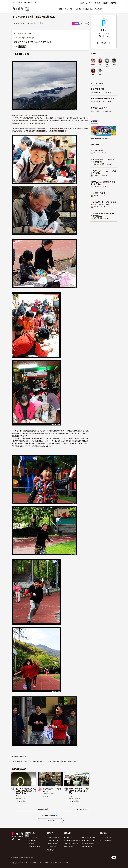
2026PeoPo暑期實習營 (99, 138)
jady (100, 65)
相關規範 (32, 840)
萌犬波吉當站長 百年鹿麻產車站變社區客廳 (103, 160)
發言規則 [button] (86, 809)
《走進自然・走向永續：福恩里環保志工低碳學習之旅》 (103, 203)
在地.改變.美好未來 (88, 844)
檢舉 (86, 23)
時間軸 (31, 844)
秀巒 (23, 42)
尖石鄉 (30, 34)
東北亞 (43, 42)
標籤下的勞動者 (97, 150)
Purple (71, 796)
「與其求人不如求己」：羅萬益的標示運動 (103, 172)
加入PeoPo (90, 3)
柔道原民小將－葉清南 (52, 789)
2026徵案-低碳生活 (88, 837)
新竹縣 (24, 34)
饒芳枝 (96, 207)
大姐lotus (107, 65)
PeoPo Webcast (52, 840)
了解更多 (104, 43)
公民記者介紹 (51, 847)
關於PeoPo (33, 837)
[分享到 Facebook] (17, 54)
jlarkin (93, 65)
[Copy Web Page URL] (28, 54)
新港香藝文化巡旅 (98, 193)
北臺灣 (49, 42)
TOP (114, 857)
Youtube (19, 839)
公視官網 (106, 3)
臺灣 (20, 34)
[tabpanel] (50, 815)
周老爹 (96, 195)
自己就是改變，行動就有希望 (103, 99)
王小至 (104, 30)
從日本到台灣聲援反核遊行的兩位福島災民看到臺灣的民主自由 (26, 791)
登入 (83, 3)
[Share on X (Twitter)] (20, 54)
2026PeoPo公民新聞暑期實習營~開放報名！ (103, 183)
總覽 (61, 9)
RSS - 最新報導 (106, 837)
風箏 (27, 42)
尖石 (19, 42)
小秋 (93, 75)
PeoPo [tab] (43, 809)
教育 (31, 42)
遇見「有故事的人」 (88, 847)
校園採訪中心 (88, 9)
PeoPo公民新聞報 (53, 837)
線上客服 (113, 3)
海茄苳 (114, 65)
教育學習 (22, 38)
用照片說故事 (69, 847)
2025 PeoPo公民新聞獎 (72, 840)
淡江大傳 (45, 791)
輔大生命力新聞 (99, 164)
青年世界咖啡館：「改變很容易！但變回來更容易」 (79, 791)
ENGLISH (98, 3)
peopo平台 (98, 186)
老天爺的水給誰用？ (99, 108)
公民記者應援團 (52, 844)
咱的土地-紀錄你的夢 (71, 844)
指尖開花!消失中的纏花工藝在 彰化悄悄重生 (103, 214)
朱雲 (18, 796)
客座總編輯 (50, 850)
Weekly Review (34, 847)
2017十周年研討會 (88, 840)
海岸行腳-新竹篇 (97, 89)
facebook (13, 839)
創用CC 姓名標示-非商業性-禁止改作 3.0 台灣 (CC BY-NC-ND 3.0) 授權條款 (23, 47)
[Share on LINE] (24, 54)
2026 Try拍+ (68, 837)
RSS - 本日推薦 (106, 840)
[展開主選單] (113, 9)
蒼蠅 (100, 75)
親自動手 (37, 42)
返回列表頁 (50, 821)
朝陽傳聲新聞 (98, 218)
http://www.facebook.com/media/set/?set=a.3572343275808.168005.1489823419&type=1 (44, 761)
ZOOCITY (97, 175)
